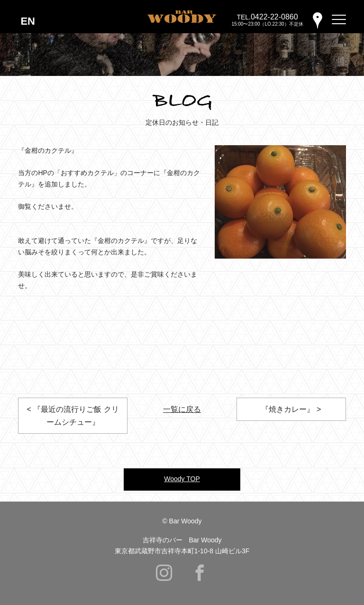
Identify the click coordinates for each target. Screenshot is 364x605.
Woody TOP (182, 479)
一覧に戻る (182, 409)
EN (28, 21)
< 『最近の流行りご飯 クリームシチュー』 (73, 416)
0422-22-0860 (274, 17)
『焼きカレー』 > (291, 409)
